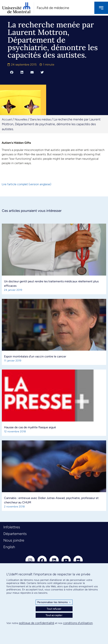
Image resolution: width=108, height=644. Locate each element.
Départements (15, 534)
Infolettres (12, 527)
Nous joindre (14, 540)
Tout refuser (54, 609)
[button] (12, 72)
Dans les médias (40, 119)
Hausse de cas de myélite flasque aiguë (30, 427)
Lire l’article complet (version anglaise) (26, 184)
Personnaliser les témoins (54, 602)
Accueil (7, 119)
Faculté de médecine (53, 8)
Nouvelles (21, 119)
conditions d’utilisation (78, 623)
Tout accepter (54, 615)
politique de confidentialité (37, 623)
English (9, 547)
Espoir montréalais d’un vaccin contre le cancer (35, 356)
